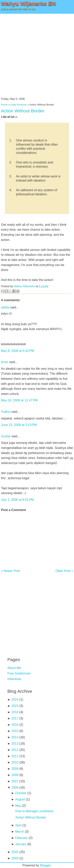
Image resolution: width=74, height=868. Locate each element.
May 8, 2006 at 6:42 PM (18, 351)
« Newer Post (10, 571)
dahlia (5, 307)
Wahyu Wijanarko (24, 286)
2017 (15, 718)
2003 (15, 858)
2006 (15, 788)
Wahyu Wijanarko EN (29, 3)
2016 (15, 725)
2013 (15, 744)
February (22, 838)
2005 (15, 852)
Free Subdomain (19, 673)
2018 (15, 712)
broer (5, 362)
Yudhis (6, 412)
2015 (15, 731)
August (20, 799)
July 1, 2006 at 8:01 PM (17, 500)
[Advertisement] (37, 53)
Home (4, 105)
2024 (15, 700)
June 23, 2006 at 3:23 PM (19, 425)
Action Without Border (23, 111)
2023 (15, 706)
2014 (15, 737)
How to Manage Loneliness (34, 811)
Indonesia (14, 679)
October (21, 793)
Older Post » (64, 571)
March (20, 832)
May (18, 806)
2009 (15, 769)
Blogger (45, 865)
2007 (15, 781)
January (21, 844)
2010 (15, 762)
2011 (15, 756)
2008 (15, 775)
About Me (14, 668)
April (18, 825)
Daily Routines (19, 105)
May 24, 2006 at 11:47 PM (19, 400)
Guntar (6, 436)
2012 (15, 750)
